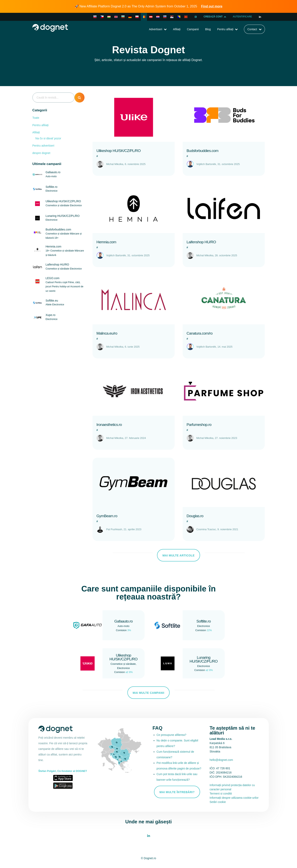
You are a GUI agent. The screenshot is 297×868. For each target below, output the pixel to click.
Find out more (212, 6)
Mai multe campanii (149, 693)
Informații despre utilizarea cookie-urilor (234, 798)
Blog (208, 29)
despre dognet (41, 153)
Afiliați (177, 29)
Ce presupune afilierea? (172, 735)
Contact (252, 29)
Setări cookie (218, 802)
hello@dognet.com (221, 760)
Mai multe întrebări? (177, 792)
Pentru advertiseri (43, 146)
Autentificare (242, 17)
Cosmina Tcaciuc (206, 529)
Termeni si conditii (221, 794)
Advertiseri (156, 29)
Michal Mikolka (115, 164)
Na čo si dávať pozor (48, 138)
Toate (36, 118)
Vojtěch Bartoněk (206, 164)
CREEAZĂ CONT (215, 17)
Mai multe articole (179, 555)
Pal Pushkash (114, 529)
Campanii (193, 29)
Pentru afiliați (225, 29)
